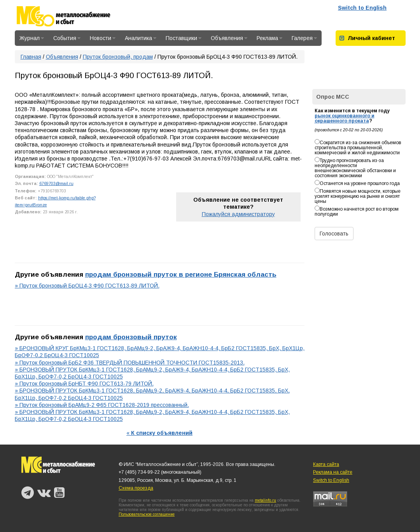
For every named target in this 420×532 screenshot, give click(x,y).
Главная (31, 57)
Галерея (304, 38)
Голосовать (334, 234)
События (67, 38)
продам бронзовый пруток (131, 337)
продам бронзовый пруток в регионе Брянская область (181, 274)
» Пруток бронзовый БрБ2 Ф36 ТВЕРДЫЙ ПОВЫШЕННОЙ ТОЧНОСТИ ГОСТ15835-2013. (130, 363)
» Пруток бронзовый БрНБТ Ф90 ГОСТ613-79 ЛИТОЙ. (84, 384)
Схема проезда (136, 488)
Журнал (32, 38)
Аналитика (141, 38)
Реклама (269, 38)
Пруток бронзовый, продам (118, 57)
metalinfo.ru (265, 500)
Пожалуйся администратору (238, 214)
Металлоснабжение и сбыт (74, 16)
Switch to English (362, 8)
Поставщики (184, 38)
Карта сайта (326, 464)
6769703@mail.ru (56, 183)
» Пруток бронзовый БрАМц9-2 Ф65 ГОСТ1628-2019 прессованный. (102, 405)
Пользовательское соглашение (147, 514)
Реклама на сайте (333, 472)
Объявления (229, 38)
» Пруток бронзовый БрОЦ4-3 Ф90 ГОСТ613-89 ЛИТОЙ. (87, 286)
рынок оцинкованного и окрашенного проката (345, 118)
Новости (103, 38)
